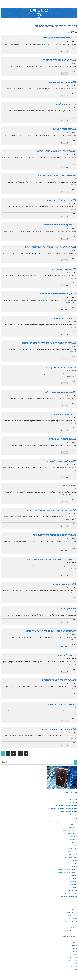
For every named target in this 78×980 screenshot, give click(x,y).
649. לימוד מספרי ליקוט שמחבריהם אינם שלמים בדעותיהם (51, 510)
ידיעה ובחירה (73, 854)
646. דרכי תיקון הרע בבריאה (64, 584)
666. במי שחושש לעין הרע (65, 104)
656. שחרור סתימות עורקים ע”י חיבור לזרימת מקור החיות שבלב (49, 343)
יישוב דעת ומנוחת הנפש (69, 857)
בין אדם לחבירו (72, 815)
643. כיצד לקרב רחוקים (66, 655)
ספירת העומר (72, 918)
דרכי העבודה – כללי (70, 830)
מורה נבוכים (73, 915)
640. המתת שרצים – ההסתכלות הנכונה (59, 729)
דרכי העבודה (73, 827)
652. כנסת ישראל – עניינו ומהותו (62, 439)
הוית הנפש (73, 839)
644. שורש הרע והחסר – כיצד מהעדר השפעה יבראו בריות (51, 631)
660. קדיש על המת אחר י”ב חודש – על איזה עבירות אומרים (51, 247)
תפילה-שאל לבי (71, 967)
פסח (76, 933)
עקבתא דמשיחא (71, 921)
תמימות (74, 964)
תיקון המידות (73, 957)
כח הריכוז (74, 885)
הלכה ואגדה (73, 842)
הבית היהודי (73, 836)
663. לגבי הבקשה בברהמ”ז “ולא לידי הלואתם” (56, 176)
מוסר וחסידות (72, 906)
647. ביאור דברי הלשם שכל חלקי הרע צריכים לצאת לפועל (51, 559)
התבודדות (74, 845)
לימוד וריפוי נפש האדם (69, 897)
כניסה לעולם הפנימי (70, 894)
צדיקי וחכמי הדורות (70, 936)
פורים (75, 924)
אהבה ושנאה (73, 800)
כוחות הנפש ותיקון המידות (68, 869)
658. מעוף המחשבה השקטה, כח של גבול (58, 294)
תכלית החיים (73, 961)
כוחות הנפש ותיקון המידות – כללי (65, 872)
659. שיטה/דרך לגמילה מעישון (63, 269)
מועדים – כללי (72, 912)
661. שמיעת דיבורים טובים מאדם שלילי (60, 225)
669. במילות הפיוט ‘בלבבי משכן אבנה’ (60, 38)
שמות (75, 948)
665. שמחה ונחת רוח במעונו (64, 129)
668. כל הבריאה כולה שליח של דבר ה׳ (60, 60)
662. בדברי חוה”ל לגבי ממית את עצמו (60, 200)
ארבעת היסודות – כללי (69, 812)
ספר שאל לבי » (70, 792)
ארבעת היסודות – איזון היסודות (66, 806)
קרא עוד (8, 44)
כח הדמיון (74, 876)
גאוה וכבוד (73, 824)
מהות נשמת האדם (71, 903)
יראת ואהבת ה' (72, 866)
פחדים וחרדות (72, 927)
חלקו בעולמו (72, 851)
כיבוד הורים (73, 891)
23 (21, 753)
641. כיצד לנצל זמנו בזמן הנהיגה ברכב (60, 705)
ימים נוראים (73, 860)
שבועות (75, 939)
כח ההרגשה (73, 879)
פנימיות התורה (72, 930)
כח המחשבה (73, 882)
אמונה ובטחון (72, 803)
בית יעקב (74, 818)
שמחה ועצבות (72, 951)
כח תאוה (74, 888)
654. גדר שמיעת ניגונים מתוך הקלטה (60, 392)
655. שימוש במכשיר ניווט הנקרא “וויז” (60, 367)
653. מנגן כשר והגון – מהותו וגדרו (62, 414)
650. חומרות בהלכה (68, 486)
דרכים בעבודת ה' (71, 833)
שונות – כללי (64, 51)
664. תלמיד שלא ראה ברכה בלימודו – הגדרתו (57, 151)
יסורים (75, 863)
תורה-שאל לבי (72, 954)
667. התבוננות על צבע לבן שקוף (62, 82)
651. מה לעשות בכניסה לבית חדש (62, 461)
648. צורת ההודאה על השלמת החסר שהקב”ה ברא (54, 535)
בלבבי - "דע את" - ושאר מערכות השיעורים (62, 821)
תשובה (75, 970)
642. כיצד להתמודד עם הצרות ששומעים (59, 680)
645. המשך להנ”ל (68, 609)
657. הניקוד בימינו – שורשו (65, 318)
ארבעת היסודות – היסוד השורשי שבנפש (63, 809)
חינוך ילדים (73, 848)
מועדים (75, 909)
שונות (75, 942)
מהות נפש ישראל (71, 900)
